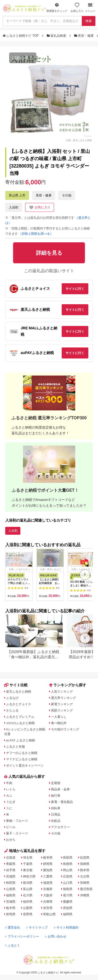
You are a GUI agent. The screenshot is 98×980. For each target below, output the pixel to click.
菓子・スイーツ (17, 833)
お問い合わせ (56, 936)
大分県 (85, 876)
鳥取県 (68, 858)
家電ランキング (62, 704)
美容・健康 (84, 36)
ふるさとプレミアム (20, 717)
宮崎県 (85, 883)
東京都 (28, 870)
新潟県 (28, 883)
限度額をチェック (57, 7)
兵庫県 (48, 902)
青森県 (11, 864)
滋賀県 (48, 883)
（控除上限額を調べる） (36, 234)
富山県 (28, 889)
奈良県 (48, 908)
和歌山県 (49, 914)
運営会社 (13, 928)
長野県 (28, 914)
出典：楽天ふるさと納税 (79, 140)
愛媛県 (68, 902)
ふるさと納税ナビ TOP (21, 36)
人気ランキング (62, 692)
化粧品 (56, 821)
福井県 (28, 902)
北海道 (11, 858)
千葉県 (28, 864)
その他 (67, 195)
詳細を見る (23, 58)
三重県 (48, 876)
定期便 (56, 783)
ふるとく (13, 945)
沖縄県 (85, 895)
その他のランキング (65, 729)
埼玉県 (28, 858)
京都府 (48, 889)
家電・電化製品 (62, 802)
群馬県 (11, 914)
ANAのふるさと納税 (20, 723)
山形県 (11, 889)
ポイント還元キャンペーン (25, 765)
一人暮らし (59, 717)
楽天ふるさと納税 (19, 692)
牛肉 (9, 783)
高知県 (68, 908)
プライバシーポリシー (22, 936)
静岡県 (48, 864)
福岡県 (68, 914)
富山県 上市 (17, 195)
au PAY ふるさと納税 (21, 740)
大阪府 (48, 895)
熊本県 (85, 870)
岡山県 (68, 870)
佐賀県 (85, 858)
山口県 (68, 883)
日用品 (56, 815)
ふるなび (12, 698)
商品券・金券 (60, 789)
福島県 (11, 895)
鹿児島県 (86, 889)
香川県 (68, 895)
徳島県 (68, 889)
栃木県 (11, 908)
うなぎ (11, 802)
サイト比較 (16, 685)
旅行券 (56, 796)
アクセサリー (60, 827)
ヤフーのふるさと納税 (22, 753)
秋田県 (11, 883)
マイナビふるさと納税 (22, 759)
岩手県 (11, 870)
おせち (11, 840)
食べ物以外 (59, 723)
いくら (11, 789)
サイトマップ (37, 928)
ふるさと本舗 (15, 747)
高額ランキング (62, 710)
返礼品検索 (57, 36)
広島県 (68, 876)
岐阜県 (48, 858)
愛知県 (48, 870)
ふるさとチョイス (19, 704)
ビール (11, 827)
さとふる (12, 710)
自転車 (56, 808)
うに (9, 808)
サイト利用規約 (66, 928)
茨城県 (11, 902)
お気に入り (77, 7)
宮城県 (11, 876)
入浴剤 (14, 207)
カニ (9, 796)
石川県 (28, 895)
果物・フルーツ (17, 821)
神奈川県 (29, 876)
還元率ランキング (64, 698)
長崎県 (85, 864)
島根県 (68, 864)
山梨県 (28, 908)
